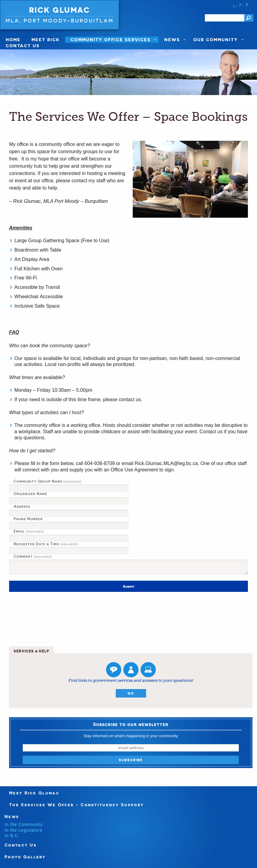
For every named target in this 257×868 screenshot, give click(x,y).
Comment (33, 556)
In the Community (24, 824)
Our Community (216, 40)
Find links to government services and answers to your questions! (131, 680)
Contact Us (23, 46)
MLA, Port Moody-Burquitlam (60, 20)
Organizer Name (30, 494)
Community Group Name (48, 481)
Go (131, 693)
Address (22, 507)
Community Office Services (111, 40)
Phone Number (28, 519)
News (172, 40)
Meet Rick (46, 40)
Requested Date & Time (46, 544)
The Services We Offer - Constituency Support (76, 805)
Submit (129, 586)
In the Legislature (23, 830)
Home (13, 40)
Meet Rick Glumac (34, 793)
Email (29, 531)
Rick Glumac (60, 10)
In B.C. (12, 836)
